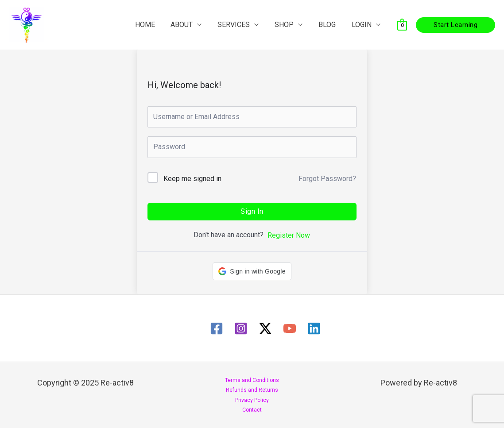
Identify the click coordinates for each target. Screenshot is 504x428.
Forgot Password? (327, 179)
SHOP (289, 25)
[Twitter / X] (265, 328)
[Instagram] (241, 328)
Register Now (289, 235)
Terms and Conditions (252, 380)
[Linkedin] (314, 328)
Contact (252, 410)
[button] (456, 25)
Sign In (252, 211)
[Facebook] (217, 328)
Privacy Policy (252, 400)
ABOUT (190, 25)
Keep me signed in (192, 179)
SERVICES (240, 25)
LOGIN (362, 25)
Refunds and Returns (252, 390)
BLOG (330, 25)
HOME (154, 25)
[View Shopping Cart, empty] (402, 25)
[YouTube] (290, 328)
